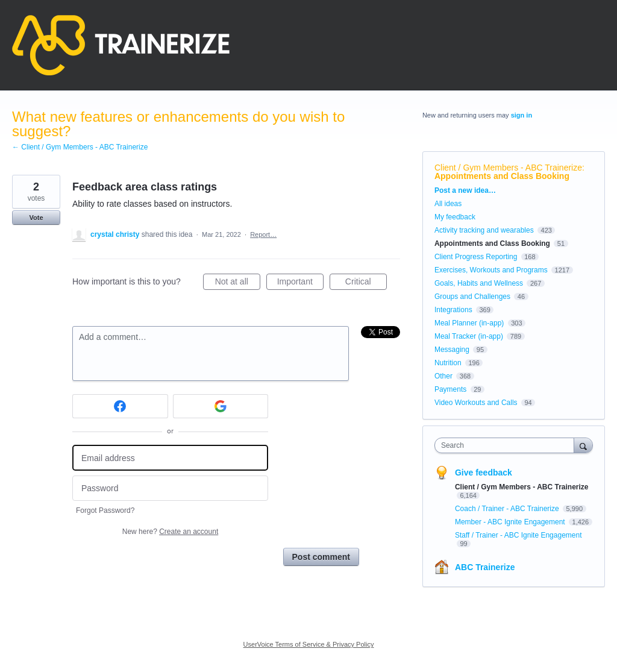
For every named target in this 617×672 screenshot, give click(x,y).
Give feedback (484, 473)
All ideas (448, 204)
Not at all (238, 283)
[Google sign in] (221, 406)
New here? (170, 532)
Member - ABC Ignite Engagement (511, 522)
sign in (521, 115)
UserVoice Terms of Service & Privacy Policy (309, 644)
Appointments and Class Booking (502, 176)
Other (443, 376)
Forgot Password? (105, 510)
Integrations (453, 310)
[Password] (170, 488)
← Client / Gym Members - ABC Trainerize (80, 147)
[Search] (583, 445)
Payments (450, 389)
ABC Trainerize (485, 567)
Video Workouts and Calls (476, 403)
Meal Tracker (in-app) (469, 336)
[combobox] (507, 445)
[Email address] (170, 458)
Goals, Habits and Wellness (479, 283)
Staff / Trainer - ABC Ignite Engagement (518, 535)
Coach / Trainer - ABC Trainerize (508, 509)
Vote (36, 218)
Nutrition (448, 363)
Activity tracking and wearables (484, 230)
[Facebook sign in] (120, 406)
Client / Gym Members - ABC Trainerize (508, 168)
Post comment (321, 557)
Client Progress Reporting (476, 257)
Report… (263, 234)
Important (300, 283)
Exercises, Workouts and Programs (492, 270)
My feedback (455, 217)
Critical (366, 283)
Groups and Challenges (472, 297)
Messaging (452, 350)
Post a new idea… (465, 190)
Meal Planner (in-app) (469, 323)
